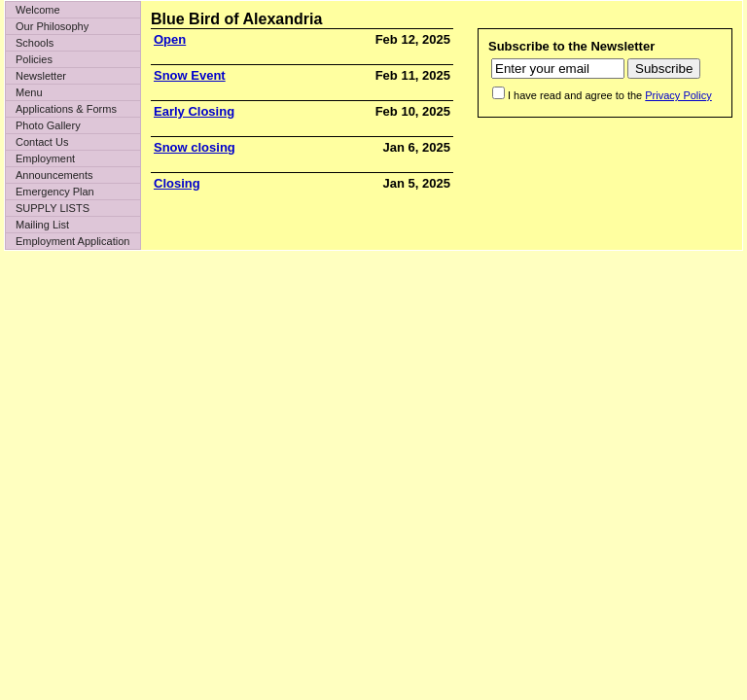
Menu (29, 92)
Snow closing (195, 147)
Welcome (38, 10)
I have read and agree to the (610, 95)
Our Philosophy (52, 26)
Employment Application (72, 241)
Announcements (54, 175)
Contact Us (42, 142)
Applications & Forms (66, 109)
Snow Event (190, 75)
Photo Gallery (48, 125)
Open (170, 39)
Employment (45, 158)
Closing (177, 183)
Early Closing (194, 111)
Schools (35, 43)
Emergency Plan (55, 192)
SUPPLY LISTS (53, 208)
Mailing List (42, 225)
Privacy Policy (678, 95)
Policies (34, 59)
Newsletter (41, 76)
